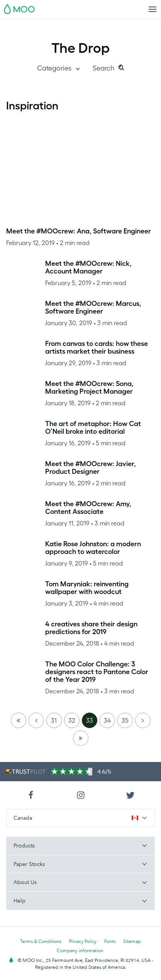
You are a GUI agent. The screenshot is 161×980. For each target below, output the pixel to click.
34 (107, 720)
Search (104, 68)
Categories (55, 68)
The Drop (80, 48)
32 (72, 720)
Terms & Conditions (41, 941)
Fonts (110, 941)
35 (125, 720)
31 (54, 720)
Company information (80, 951)
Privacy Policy (83, 941)
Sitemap (132, 941)
